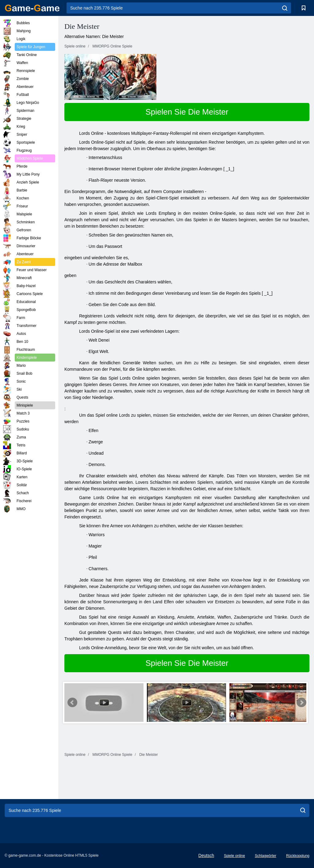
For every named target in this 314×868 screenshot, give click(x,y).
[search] (285, 8)
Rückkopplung (298, 856)
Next (301, 703)
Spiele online (234, 856)
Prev (72, 703)
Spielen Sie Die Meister (187, 112)
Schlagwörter (266, 856)
